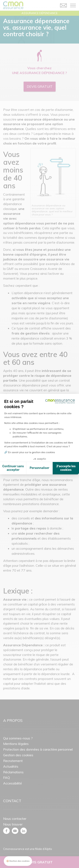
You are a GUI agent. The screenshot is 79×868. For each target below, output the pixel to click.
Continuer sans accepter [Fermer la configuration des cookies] (13, 468)
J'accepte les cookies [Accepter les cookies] (66, 468)
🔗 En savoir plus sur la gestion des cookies (30, 452)
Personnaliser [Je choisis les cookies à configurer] (39, 468)
